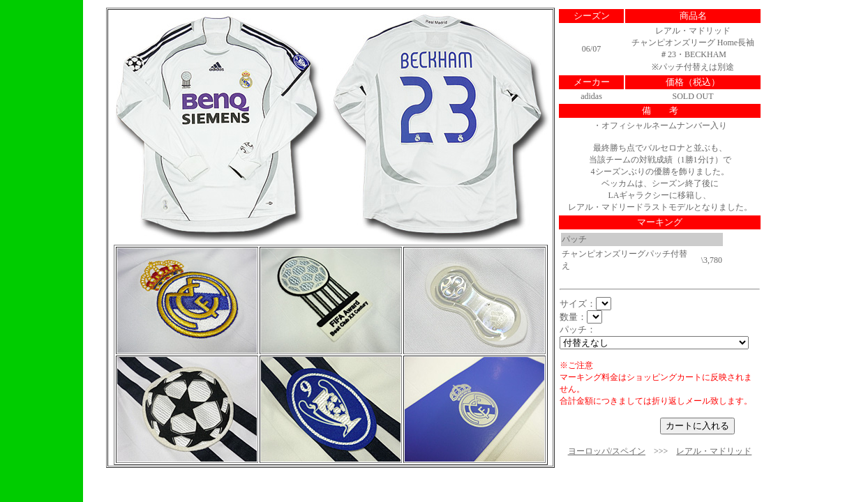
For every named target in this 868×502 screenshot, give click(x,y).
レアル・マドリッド (714, 451)
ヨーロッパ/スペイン (607, 451)
